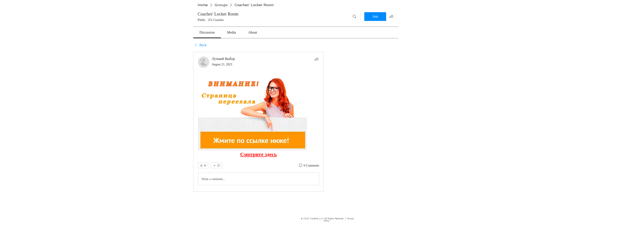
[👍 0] (203, 165)
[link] (207, 32)
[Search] (355, 17)
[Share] (317, 59)
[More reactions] (217, 165)
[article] (259, 122)
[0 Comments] (309, 166)
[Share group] (391, 16)
